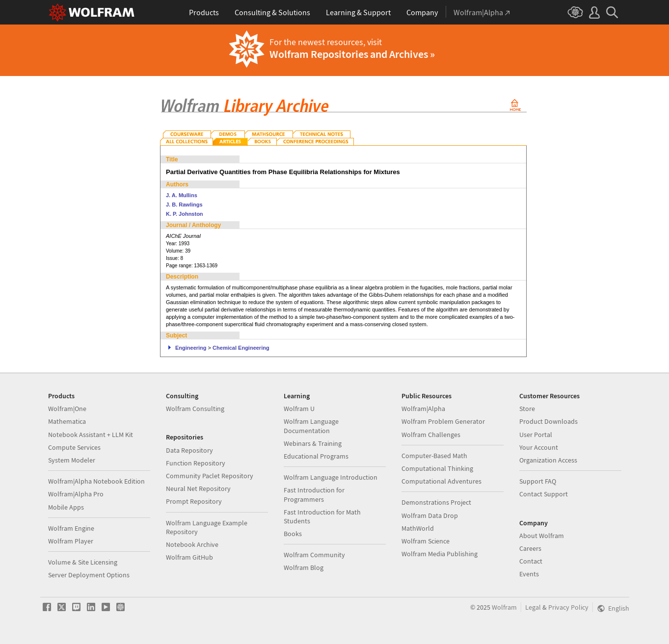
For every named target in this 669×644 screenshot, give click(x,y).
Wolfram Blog (304, 567)
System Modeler (72, 460)
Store (527, 409)
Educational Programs (316, 456)
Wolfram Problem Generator (443, 421)
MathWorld (418, 528)
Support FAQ (538, 481)
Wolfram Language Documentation (311, 426)
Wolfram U (299, 409)
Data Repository (189, 450)
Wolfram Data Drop (430, 515)
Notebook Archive (192, 544)
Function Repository (196, 463)
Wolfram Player (71, 541)
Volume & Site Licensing (83, 562)
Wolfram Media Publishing (440, 554)
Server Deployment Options (89, 575)
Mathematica (67, 421)
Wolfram (504, 607)
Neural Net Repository (198, 489)
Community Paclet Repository (210, 476)
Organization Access (548, 460)
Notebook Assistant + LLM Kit (91, 435)
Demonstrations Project (436, 502)
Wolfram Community (314, 555)
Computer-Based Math (434, 456)
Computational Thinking (437, 468)
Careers (530, 548)
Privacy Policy (568, 607)
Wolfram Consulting (195, 409)
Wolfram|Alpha (423, 409)
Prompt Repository (194, 501)
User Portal (536, 435)
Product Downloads (549, 421)
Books (293, 534)
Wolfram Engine (71, 528)
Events (529, 574)
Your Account (539, 447)
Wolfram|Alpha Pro (76, 494)
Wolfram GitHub (189, 557)
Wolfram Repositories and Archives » (352, 54)
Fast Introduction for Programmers (314, 494)
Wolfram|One (67, 409)
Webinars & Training (313, 443)
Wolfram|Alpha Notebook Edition (96, 481)
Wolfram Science (426, 541)
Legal (533, 607)
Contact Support (544, 494)
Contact (531, 561)
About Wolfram (542, 536)
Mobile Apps (66, 507)
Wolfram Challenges (431, 435)
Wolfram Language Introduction (331, 477)
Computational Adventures (442, 481)
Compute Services (74, 447)
